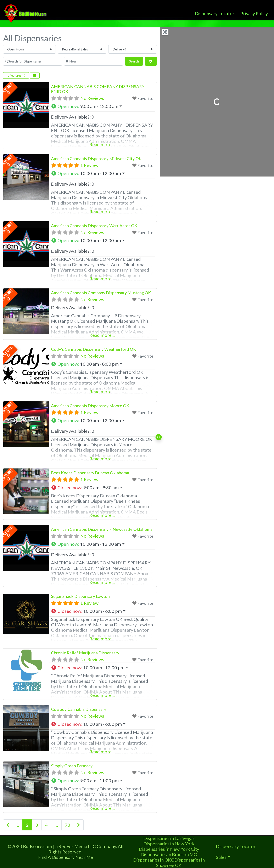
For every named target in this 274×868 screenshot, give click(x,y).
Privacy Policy (254, 13)
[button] (102, 106)
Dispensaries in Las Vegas (169, 838)
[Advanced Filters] (151, 61)
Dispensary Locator (215, 13)
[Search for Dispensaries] (135, 49)
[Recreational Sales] (53, 49)
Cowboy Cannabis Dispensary (79, 709)
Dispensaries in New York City (169, 849)
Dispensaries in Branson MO (169, 854)
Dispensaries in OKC (154, 860)
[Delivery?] (93, 49)
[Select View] (35, 75)
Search (136, 61)
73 (68, 825)
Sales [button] (221, 857)
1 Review (89, 165)
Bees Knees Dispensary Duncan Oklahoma (90, 473)
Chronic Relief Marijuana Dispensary (85, 653)
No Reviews (92, 98)
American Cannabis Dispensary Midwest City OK (96, 158)
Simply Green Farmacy (72, 766)
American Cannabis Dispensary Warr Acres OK (94, 226)
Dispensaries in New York (169, 844)
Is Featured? (16, 75)
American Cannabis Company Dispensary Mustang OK (101, 293)
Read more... (102, 144)
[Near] (63, 61)
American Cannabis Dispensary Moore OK (90, 406)
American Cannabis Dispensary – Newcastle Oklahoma (102, 529)
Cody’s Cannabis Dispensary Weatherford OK (94, 349)
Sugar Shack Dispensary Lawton (80, 596)
